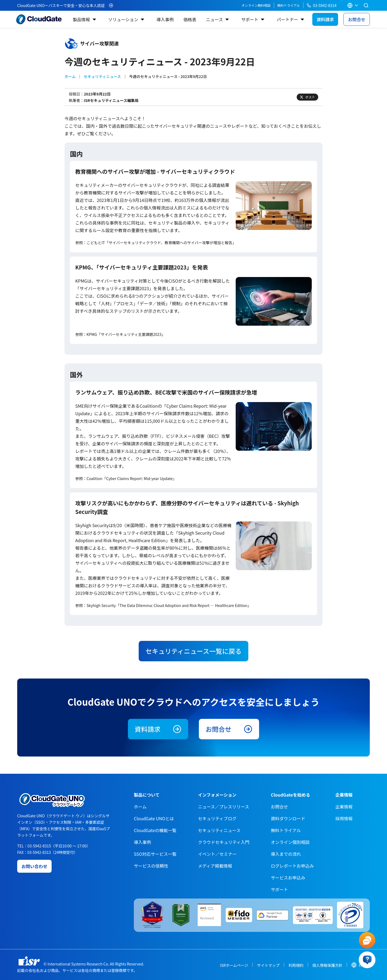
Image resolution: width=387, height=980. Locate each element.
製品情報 (81, 19)
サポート (250, 19)
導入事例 (165, 19)
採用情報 (344, 818)
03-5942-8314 (322, 5)
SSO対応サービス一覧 (155, 854)
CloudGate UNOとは (154, 818)
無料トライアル (289, 5)
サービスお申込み (288, 878)
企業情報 (344, 807)
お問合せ (357, 19)
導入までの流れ (286, 854)
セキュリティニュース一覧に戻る (193, 651)
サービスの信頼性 (151, 866)
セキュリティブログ (217, 818)
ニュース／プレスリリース (224, 807)
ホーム (70, 76)
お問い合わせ (34, 866)
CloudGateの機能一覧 (155, 830)
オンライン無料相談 (256, 5)
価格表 (190, 19)
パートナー (287, 19)
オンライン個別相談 (290, 842)
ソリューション (123, 19)
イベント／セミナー (217, 854)
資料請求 (325, 19)
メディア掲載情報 (215, 866)
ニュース (214, 19)
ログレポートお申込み (292, 866)
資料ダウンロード (288, 818)
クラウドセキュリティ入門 (224, 842)
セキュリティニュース (102, 76)
